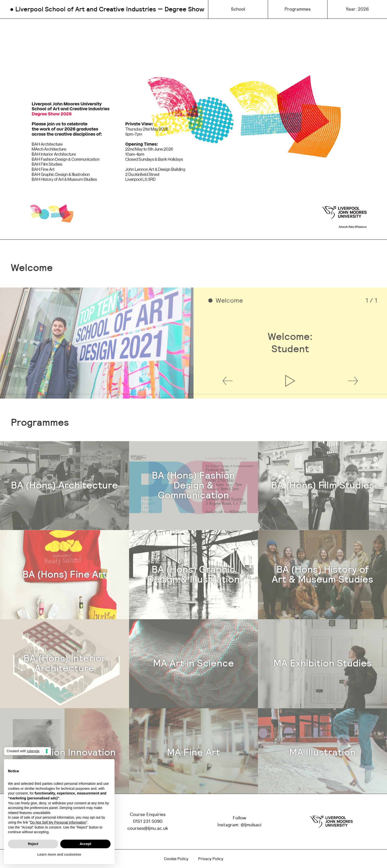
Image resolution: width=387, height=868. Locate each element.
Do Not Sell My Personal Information (58, 822)
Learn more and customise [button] (59, 854)
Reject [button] (33, 844)
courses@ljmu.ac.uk (148, 829)
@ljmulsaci (251, 825)
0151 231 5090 (148, 822)
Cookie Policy (176, 859)
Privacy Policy (211, 859)
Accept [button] (86, 844)
